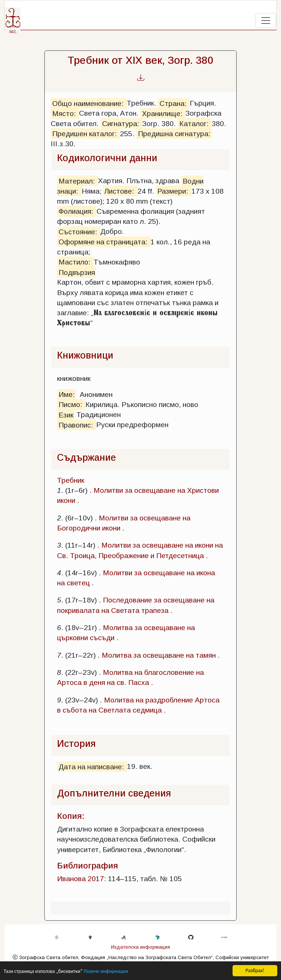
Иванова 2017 (80, 879)
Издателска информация (140, 947)
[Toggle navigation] (266, 21)
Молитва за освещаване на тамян (159, 655)
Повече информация (106, 972)
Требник (71, 480)
